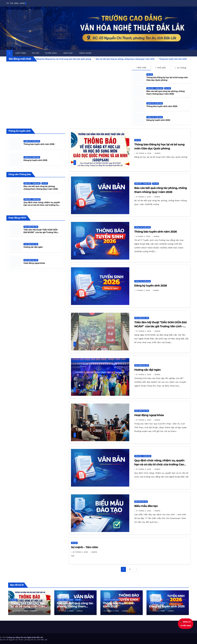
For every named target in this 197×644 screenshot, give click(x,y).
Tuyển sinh (51, 53)
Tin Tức (150, 74)
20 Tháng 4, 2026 (144, 153)
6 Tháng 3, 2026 (143, 236)
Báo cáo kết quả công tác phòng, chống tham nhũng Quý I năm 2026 (165, 93)
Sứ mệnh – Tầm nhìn (84, 547)
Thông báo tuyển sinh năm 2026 (162, 106)
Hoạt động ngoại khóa (34, 263)
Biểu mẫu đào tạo (141, 502)
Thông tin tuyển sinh (155, 103)
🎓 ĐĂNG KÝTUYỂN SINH (187, 624)
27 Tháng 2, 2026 (144, 331)
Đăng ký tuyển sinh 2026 (158, 120)
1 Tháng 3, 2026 (143, 290)
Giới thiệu (21, 53)
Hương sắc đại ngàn (33, 247)
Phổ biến (161, 68)
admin (157, 153)
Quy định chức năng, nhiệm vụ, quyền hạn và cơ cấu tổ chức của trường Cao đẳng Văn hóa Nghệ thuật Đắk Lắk (42, 205)
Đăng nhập (85, 53)
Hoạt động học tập (31, 227)
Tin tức (35, 53)
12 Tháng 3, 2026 (144, 197)
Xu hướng (181, 68)
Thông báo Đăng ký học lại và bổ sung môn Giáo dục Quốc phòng (167, 79)
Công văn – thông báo (155, 88)
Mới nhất (141, 68)
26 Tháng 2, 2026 (81, 552)
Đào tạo (68, 53)
